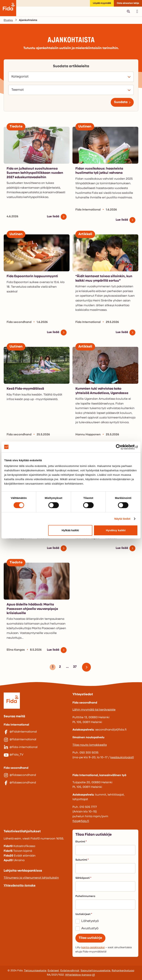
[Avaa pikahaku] (128, 11)
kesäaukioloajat (122, 758)
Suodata (121, 102)
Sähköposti (83, 878)
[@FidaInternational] (37, 732)
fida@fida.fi (81, 821)
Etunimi (81, 842)
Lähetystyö (90, 921)
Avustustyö (90, 928)
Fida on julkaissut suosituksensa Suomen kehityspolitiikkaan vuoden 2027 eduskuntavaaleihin (35, 173)
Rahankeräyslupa (123, 971)
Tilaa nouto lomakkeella (90, 745)
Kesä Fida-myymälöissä (25, 389)
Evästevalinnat (70, 971)
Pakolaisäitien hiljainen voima (30, 501)
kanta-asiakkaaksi (93, 948)
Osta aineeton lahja (128, 3)
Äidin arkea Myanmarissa (95, 501)
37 (74, 668)
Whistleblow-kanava (78, 975)
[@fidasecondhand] (37, 775)
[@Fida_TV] (37, 755)
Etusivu (8, 20)
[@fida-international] (37, 747)
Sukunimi (82, 860)
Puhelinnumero (85, 896)
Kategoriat (21, 77)
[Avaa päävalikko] (137, 11)
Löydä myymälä (102, 3)
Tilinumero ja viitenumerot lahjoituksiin (31, 878)
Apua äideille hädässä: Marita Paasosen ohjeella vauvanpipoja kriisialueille (32, 609)
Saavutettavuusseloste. (96, 971)
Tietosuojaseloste (35, 971)
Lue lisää (53, 217)
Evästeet (53, 971)
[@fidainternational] (37, 740)
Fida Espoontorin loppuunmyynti (32, 276)
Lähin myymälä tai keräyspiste (94, 710)
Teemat (19, 90)
